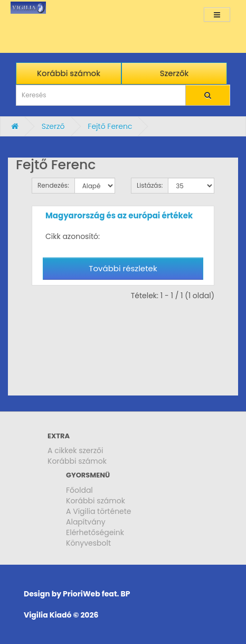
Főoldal (79, 490)
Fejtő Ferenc (110, 126)
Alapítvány (86, 522)
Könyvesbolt (88, 543)
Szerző (53, 126)
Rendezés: (53, 185)
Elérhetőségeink (95, 532)
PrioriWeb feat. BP (96, 594)
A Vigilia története (99, 511)
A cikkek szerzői (75, 450)
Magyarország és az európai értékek (119, 215)
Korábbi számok (77, 461)
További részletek (123, 268)
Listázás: (150, 185)
